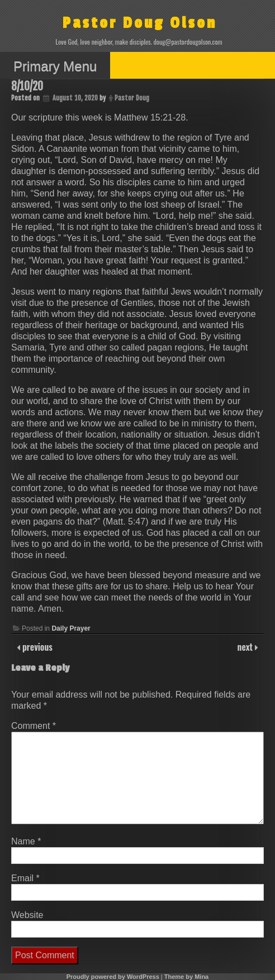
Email (25, 878)
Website (27, 915)
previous (36, 647)
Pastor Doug (132, 98)
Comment (34, 726)
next (246, 647)
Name (26, 841)
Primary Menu (55, 66)
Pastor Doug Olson (140, 23)
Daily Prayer (71, 628)
